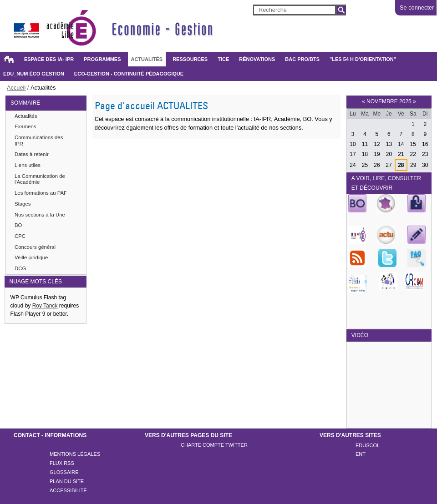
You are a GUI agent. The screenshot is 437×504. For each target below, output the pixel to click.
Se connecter (417, 8)
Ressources (190, 59)
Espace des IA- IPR (49, 59)
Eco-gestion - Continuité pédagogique (129, 74)
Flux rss (62, 463)
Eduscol (368, 445)
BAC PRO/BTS (302, 59)
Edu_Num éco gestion (34, 74)
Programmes (102, 59)
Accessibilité (68, 490)
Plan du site (67, 481)
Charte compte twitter (214, 445)
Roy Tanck (45, 306)
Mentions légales (75, 454)
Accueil (9, 59)
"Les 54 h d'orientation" (363, 59)
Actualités (147, 59)
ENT (361, 454)
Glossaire (64, 472)
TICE (223, 59)
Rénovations (257, 59)
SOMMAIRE (25, 103)
